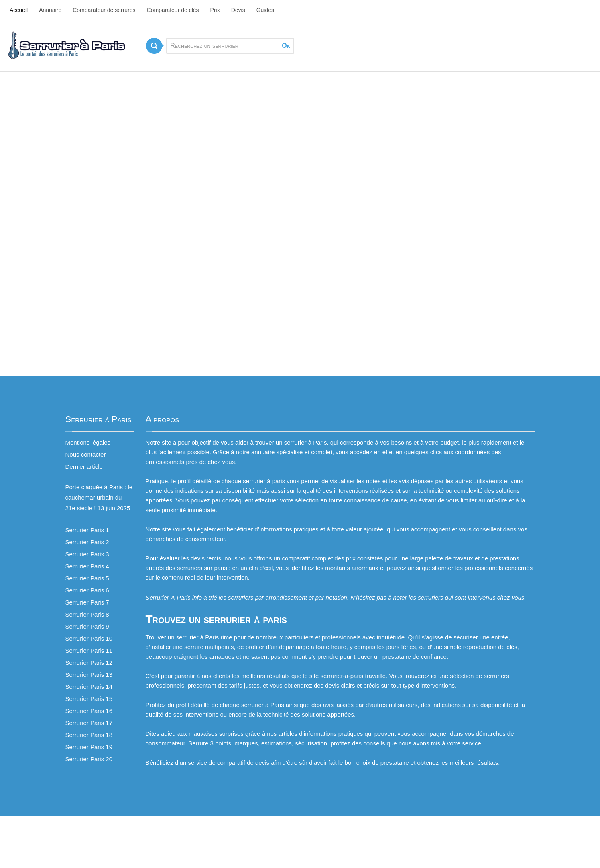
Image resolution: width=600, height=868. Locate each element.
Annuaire (50, 10)
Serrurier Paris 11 (89, 650)
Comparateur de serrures (104, 10)
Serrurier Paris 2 (87, 542)
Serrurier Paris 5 (87, 578)
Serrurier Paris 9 (87, 626)
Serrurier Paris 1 (87, 530)
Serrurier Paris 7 (87, 602)
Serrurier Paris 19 (89, 747)
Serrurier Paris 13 (89, 675)
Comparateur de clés (173, 10)
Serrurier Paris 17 (89, 723)
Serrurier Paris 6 (87, 590)
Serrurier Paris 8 (87, 614)
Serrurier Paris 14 (89, 687)
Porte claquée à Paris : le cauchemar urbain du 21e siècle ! (99, 497)
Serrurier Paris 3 (87, 554)
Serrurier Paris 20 (89, 759)
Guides (265, 10)
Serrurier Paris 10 (89, 638)
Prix (215, 10)
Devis (238, 10)
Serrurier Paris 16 (89, 711)
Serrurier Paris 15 (89, 699)
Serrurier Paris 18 (89, 735)
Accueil (19, 10)
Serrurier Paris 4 (87, 566)
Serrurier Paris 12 (89, 663)
